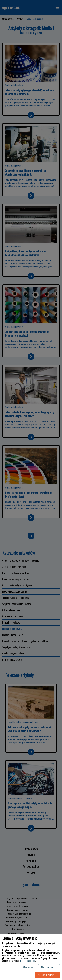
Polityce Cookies (28, 961)
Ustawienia (28, 967)
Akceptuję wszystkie (47, 975)
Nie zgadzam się (49, 967)
